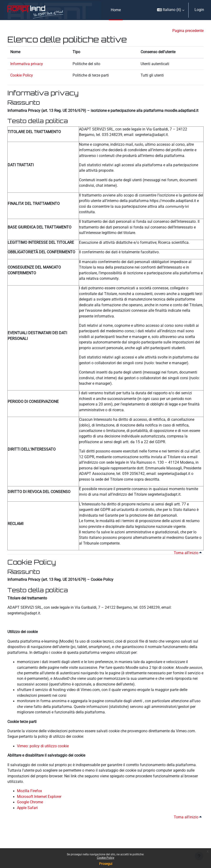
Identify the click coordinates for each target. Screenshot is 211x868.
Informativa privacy (27, 64)
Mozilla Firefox (29, 791)
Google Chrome (30, 802)
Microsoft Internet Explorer (39, 797)
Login (199, 10)
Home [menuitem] (116, 10)
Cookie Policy (106, 858)
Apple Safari (27, 808)
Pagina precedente (188, 31)
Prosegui (106, 864)
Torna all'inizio (188, 553)
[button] (171, 10)
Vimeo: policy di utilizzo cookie (43, 746)
